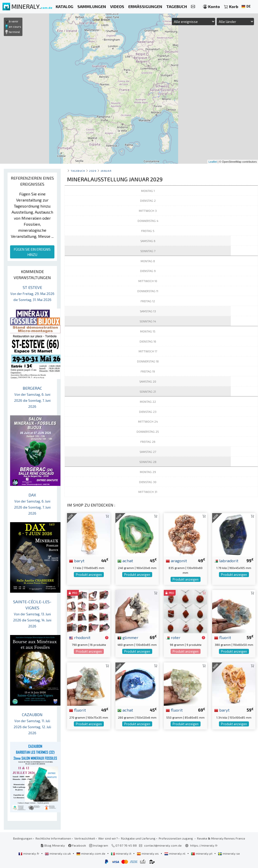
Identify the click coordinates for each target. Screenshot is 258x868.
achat (125, 560)
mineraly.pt (202, 853)
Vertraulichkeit (85, 838)
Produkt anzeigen (89, 575)
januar (106, 171)
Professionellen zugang (176, 838)
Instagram (99, 845)
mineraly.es (148, 853)
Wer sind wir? (108, 838)
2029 (93, 171)
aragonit (176, 560)
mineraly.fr (29, 853)
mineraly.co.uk (58, 853)
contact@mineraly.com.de (163, 845)
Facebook (77, 845)
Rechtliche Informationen (53, 838)
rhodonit (80, 637)
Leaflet (213, 162)
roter (173, 637)
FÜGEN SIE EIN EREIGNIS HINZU (32, 252)
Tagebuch (78, 171)
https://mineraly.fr (204, 845)
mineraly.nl (175, 853)
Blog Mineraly (53, 845)
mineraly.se (229, 853)
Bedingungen (23, 838)
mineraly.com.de (91, 853)
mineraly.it (121, 853)
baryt (77, 560)
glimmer (128, 637)
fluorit (223, 637)
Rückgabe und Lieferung (138, 838)
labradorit (226, 560)
